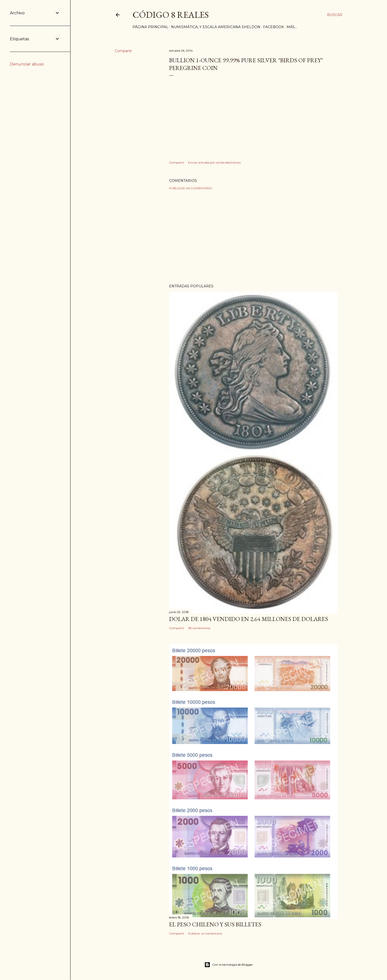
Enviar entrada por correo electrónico (214, 162)
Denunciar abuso (27, 64)
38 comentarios (199, 628)
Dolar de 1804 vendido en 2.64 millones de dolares (249, 619)
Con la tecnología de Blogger (229, 965)
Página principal (150, 27)
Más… (292, 27)
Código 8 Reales (171, 15)
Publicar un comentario (191, 188)
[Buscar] (335, 15)
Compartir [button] (123, 51)
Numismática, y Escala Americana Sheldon (216, 27)
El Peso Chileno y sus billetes (215, 924)
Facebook (273, 27)
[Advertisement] (253, 237)
